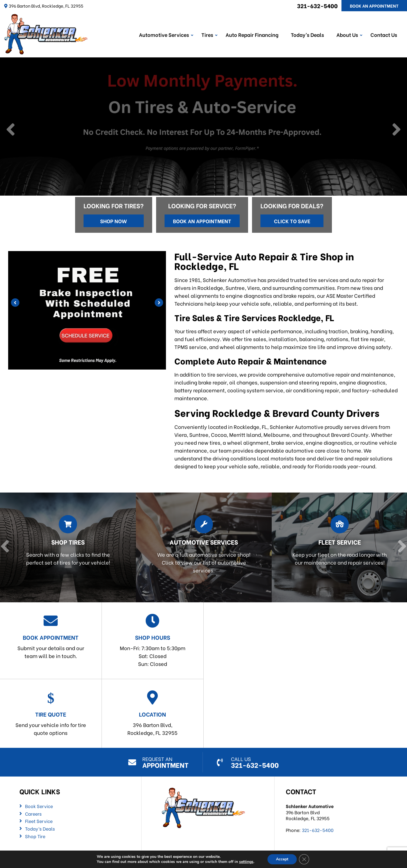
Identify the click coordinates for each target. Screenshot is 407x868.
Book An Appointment (374, 6)
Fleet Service (39, 821)
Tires (207, 34)
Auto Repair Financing (252, 34)
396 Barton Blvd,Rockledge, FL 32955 (153, 713)
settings (246, 862)
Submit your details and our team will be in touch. (51, 637)
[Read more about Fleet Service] (337, 548)
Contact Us (384, 34)
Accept (282, 859)
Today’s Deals (307, 34)
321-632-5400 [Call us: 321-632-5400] (317, 5)
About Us (347, 34)
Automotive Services (164, 34)
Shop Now (113, 221)
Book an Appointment (202, 221)
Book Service (39, 806)
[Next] (396, 130)
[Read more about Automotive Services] (202, 548)
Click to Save (292, 221)
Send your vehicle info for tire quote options (51, 713)
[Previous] (11, 130)
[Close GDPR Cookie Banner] (304, 859)
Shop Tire (35, 836)
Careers (33, 814)
